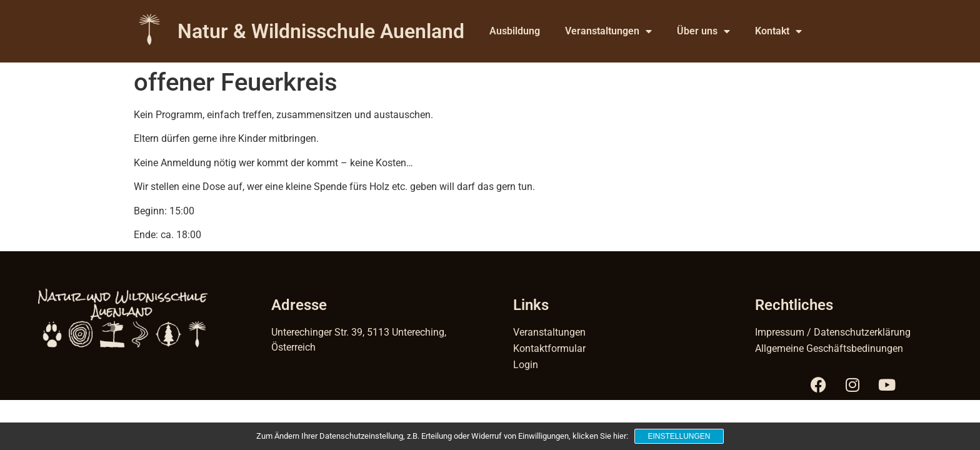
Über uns (703, 31)
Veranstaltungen (608, 31)
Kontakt (778, 31)
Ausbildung (515, 31)
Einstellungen (679, 436)
